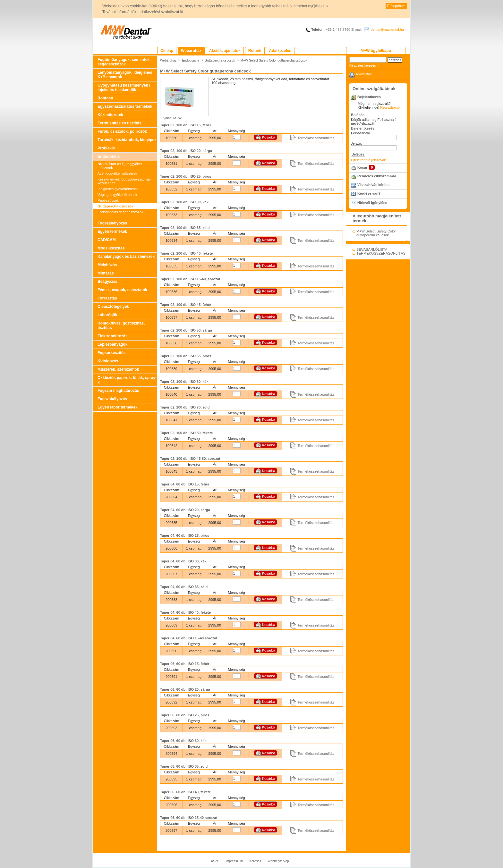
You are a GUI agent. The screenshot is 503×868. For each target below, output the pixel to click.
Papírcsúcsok (108, 200)
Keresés (255, 861)
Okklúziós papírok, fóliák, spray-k (127, 380)
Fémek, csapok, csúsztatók (122, 290)
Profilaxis (106, 148)
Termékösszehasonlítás (316, 138)
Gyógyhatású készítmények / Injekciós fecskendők (124, 88)
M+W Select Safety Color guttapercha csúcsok (274, 60)
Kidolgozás (108, 361)
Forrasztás (107, 298)
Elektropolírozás (112, 336)
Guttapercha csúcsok (115, 206)
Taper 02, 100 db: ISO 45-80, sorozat (190, 459)
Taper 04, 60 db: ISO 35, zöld (184, 587)
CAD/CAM (107, 240)
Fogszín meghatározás (118, 391)
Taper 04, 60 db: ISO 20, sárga (185, 510)
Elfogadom (396, 6)
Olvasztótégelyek (113, 307)
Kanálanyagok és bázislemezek (126, 257)
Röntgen (105, 98)
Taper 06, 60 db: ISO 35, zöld (184, 766)
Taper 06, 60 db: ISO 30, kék (183, 741)
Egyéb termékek (112, 232)
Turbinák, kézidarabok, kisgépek (127, 140)
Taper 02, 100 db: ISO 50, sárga (186, 330)
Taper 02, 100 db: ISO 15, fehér (186, 125)
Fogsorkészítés (111, 353)
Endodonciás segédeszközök (120, 212)
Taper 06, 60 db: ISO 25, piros (185, 715)
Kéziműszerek (110, 115)
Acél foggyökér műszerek (117, 173)
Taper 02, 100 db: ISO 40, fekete (186, 253)
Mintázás (106, 273)
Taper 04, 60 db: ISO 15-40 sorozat (189, 638)
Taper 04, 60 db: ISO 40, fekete (185, 612)
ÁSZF (215, 861)
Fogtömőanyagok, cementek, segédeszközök (124, 62)
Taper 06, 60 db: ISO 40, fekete (185, 792)
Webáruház (168, 60)
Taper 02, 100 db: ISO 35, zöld (185, 228)
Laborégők (107, 315)
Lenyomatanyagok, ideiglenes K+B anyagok (125, 75)
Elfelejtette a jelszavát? (369, 160)
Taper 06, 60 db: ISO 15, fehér (185, 664)
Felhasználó (360, 133)
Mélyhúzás (107, 265)
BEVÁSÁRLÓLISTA (372, 249)
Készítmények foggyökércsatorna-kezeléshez (124, 181)
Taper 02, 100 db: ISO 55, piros (186, 356)
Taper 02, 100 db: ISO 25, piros (186, 176)
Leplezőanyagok (112, 344)
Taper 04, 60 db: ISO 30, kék (183, 561)
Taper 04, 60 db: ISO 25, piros (185, 535)
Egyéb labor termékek (118, 407)
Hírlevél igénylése (372, 203)
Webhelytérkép (278, 861)
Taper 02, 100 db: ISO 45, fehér (186, 305)
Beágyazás (107, 282)
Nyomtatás (364, 74)
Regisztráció (390, 107)
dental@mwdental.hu (387, 29)
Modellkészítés (111, 248)
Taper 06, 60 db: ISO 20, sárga (185, 689)
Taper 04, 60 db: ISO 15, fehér (185, 484)
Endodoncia (109, 156)
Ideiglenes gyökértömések (118, 189)
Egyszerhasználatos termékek (125, 106)
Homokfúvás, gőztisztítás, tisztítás (121, 325)
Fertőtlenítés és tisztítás (119, 123)
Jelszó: (356, 143)
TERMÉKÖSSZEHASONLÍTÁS (381, 253)
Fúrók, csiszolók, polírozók (122, 131)
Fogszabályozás (112, 223)
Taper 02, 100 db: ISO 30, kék (184, 202)
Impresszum (234, 861)
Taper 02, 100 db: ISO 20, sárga (186, 151)
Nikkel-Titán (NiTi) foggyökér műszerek (120, 166)
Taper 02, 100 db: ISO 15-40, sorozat (190, 279)
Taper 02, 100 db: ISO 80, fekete (186, 433)
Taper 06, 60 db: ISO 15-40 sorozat (189, 818)
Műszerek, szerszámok (118, 369)
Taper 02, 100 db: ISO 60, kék (184, 382)
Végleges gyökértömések (117, 195)
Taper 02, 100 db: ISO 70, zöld (185, 407)
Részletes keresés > (364, 66)
